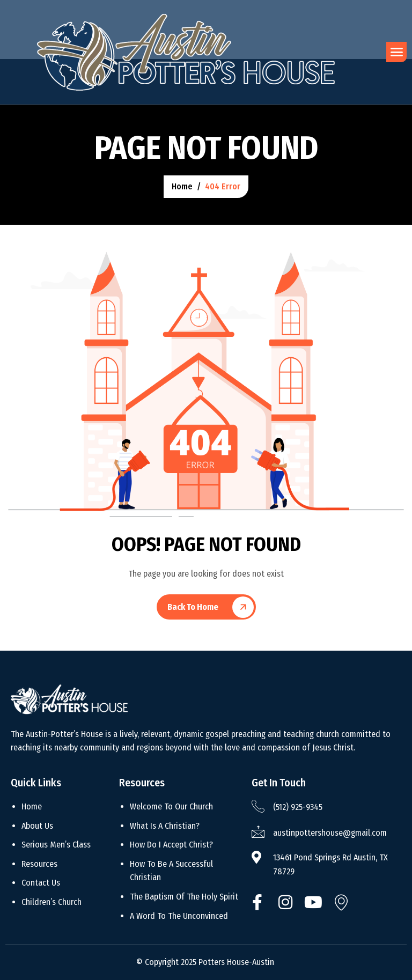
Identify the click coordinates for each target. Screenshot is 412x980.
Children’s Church (51, 902)
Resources (39, 864)
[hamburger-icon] (396, 52)
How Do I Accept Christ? (171, 845)
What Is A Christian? (165, 826)
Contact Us (41, 883)
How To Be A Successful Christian (171, 871)
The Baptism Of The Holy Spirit (184, 897)
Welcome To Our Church (171, 806)
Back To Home (193, 607)
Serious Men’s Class (56, 845)
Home (32, 806)
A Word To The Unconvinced (179, 916)
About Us (37, 826)
